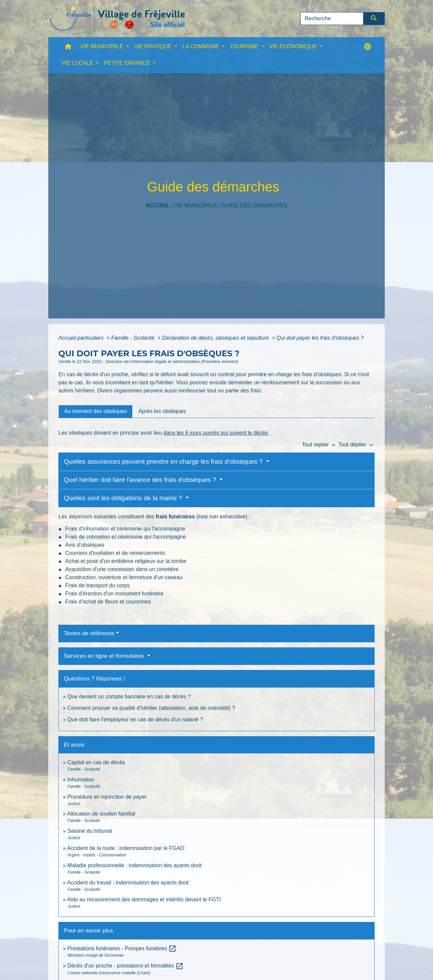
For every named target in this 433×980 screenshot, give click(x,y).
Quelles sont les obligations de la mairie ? (124, 498)
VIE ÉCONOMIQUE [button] (294, 46)
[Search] (332, 19)
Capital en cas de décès (96, 762)
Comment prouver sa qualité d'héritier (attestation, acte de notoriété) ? (151, 708)
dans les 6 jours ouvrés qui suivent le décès (216, 433)
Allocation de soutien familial (101, 814)
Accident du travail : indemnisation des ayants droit (128, 883)
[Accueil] (117, 19)
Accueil (158, 205)
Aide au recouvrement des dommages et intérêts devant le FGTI (144, 899)
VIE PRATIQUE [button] (154, 46)
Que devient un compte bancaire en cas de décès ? (129, 697)
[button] (68, 48)
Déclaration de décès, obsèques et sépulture (216, 338)
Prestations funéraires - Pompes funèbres (122, 948)
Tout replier (320, 445)
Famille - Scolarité (133, 338)
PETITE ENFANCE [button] (128, 63)
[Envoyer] (374, 19)
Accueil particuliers (82, 338)
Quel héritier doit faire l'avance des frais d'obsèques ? (141, 480)
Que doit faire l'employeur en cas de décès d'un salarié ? (135, 719)
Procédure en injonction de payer (107, 797)
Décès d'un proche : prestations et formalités (126, 966)
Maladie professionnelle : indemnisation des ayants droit (135, 865)
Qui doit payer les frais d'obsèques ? (320, 338)
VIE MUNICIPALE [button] (102, 46)
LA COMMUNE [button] (201, 46)
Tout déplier (357, 445)
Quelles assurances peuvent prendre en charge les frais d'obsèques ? (164, 461)
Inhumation (81, 780)
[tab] (96, 411)
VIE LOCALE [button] (78, 63)
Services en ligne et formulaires (105, 656)
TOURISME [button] (245, 46)
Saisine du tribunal (90, 831)
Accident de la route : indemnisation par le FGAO (126, 848)
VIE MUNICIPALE (196, 205)
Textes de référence (89, 633)
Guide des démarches (254, 205)
